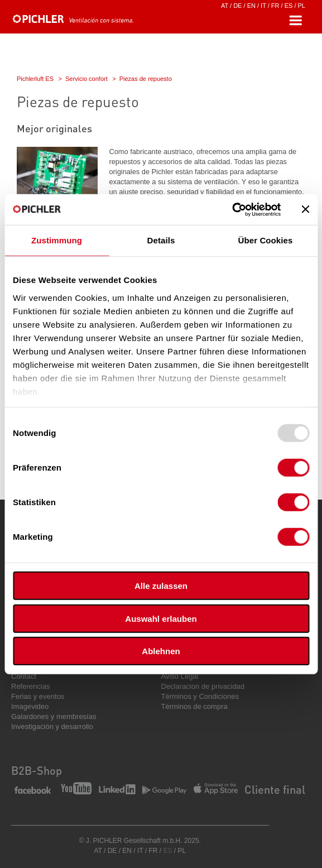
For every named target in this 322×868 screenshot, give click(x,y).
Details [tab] (161, 240)
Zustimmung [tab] (57, 240)
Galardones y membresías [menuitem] (54, 716)
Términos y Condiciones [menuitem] (200, 696)
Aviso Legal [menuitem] (180, 676)
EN (251, 6)
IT (263, 6)
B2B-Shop (37, 770)
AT (225, 6)
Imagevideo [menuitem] (30, 706)
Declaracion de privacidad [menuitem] (203, 686)
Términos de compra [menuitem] (194, 706)
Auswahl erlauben (161, 618)
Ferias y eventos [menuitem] (38, 696)
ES (289, 6)
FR (275, 6)
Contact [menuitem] (24, 676)
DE (237, 6)
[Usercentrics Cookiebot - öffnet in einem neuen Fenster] (232, 209)
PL (302, 6)
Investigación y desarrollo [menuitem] (52, 726)
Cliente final (275, 789)
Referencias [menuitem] (30, 686)
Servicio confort (86, 79)
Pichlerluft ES (35, 79)
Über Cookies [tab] (266, 240)
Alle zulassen (161, 586)
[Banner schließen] (305, 209)
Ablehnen (161, 651)
